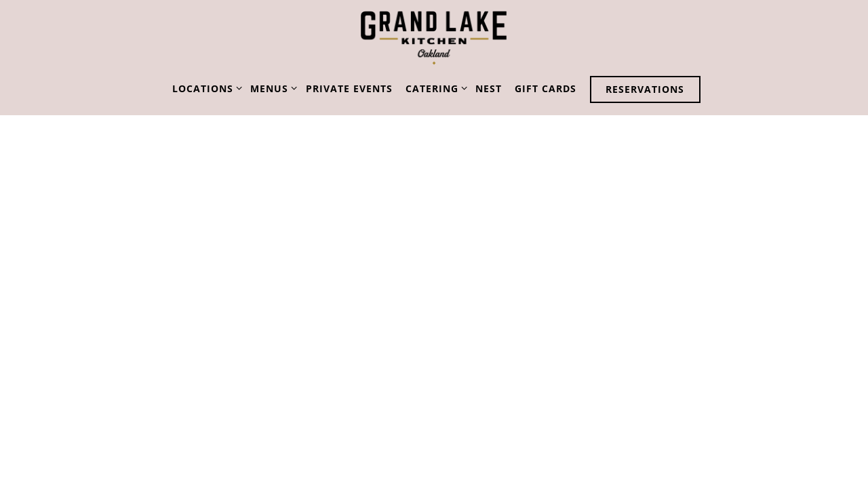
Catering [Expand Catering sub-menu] (434, 88)
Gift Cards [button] (546, 88)
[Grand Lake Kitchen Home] (434, 38)
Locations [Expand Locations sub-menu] (205, 88)
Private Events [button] (349, 88)
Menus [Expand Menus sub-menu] (271, 88)
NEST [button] (489, 88)
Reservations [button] (645, 89)
